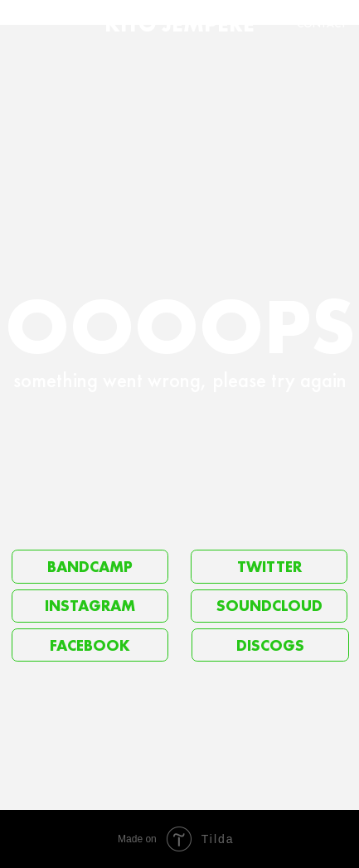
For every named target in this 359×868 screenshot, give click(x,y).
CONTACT (322, 24)
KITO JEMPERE (179, 24)
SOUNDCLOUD (269, 606)
